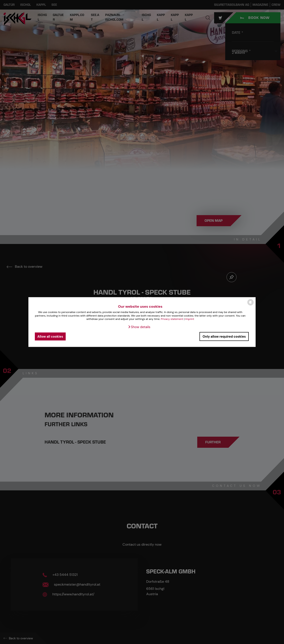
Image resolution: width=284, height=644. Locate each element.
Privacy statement (172, 319)
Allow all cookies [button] (50, 336)
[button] (139, 327)
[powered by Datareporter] (250, 305)
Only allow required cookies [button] (224, 336)
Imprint (190, 319)
